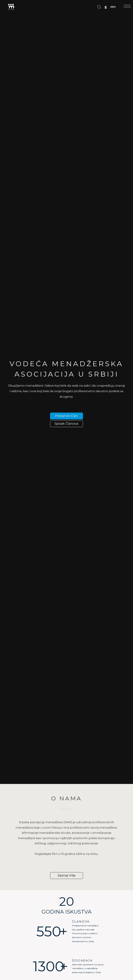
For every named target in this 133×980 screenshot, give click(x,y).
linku (94, 854)
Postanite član (66, 416)
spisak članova (66, 424)
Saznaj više (67, 875)
